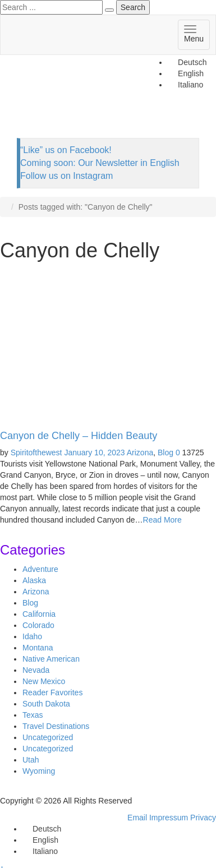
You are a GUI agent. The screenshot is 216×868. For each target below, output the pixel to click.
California (39, 614)
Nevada (36, 670)
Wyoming (39, 771)
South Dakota (46, 704)
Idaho (32, 636)
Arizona (140, 453)
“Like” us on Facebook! (66, 150)
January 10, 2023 (94, 453)
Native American (51, 659)
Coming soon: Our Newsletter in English (100, 163)
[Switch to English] (40, 840)
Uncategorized (48, 737)
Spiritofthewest (36, 453)
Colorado (38, 625)
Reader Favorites (52, 692)
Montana (38, 648)
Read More (162, 520)
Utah (31, 760)
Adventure (40, 569)
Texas (33, 715)
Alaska (34, 580)
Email (137, 818)
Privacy (203, 818)
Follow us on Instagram (66, 176)
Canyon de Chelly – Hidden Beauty (79, 436)
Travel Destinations (56, 726)
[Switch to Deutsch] (187, 62)
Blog (166, 453)
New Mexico (44, 681)
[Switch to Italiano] (40, 851)
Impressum (169, 818)
